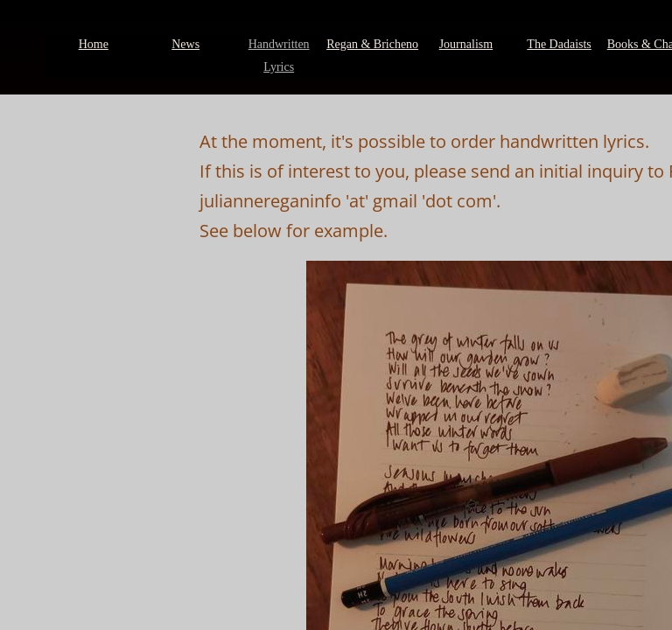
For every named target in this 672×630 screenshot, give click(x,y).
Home (94, 44)
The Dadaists (559, 44)
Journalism (466, 44)
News (185, 44)
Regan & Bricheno (372, 44)
